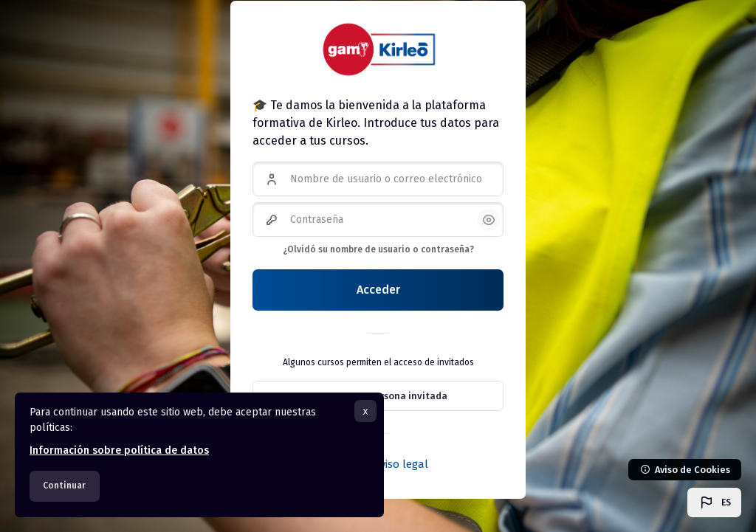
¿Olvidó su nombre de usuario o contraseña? (378, 249)
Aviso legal (401, 464)
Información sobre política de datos (119, 450)
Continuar (64, 486)
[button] (714, 502)
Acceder (378, 290)
